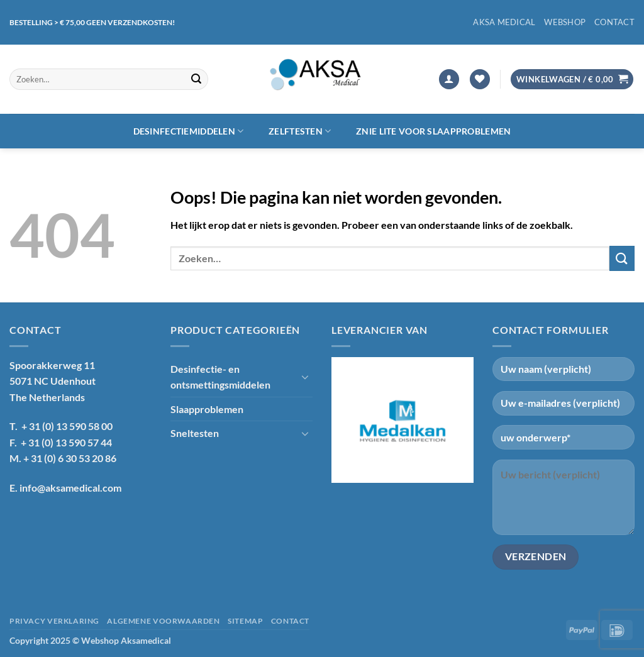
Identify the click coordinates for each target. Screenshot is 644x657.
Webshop (565, 22)
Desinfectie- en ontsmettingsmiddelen (220, 377)
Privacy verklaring (54, 621)
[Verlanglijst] (480, 80)
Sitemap (245, 621)
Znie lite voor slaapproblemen (433, 131)
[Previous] (346, 420)
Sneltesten (195, 433)
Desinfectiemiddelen (189, 131)
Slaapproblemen (207, 409)
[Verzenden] (197, 79)
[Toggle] (305, 377)
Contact (614, 22)
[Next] (459, 420)
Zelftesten (300, 131)
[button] (449, 80)
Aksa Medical (504, 22)
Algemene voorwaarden (163, 621)
